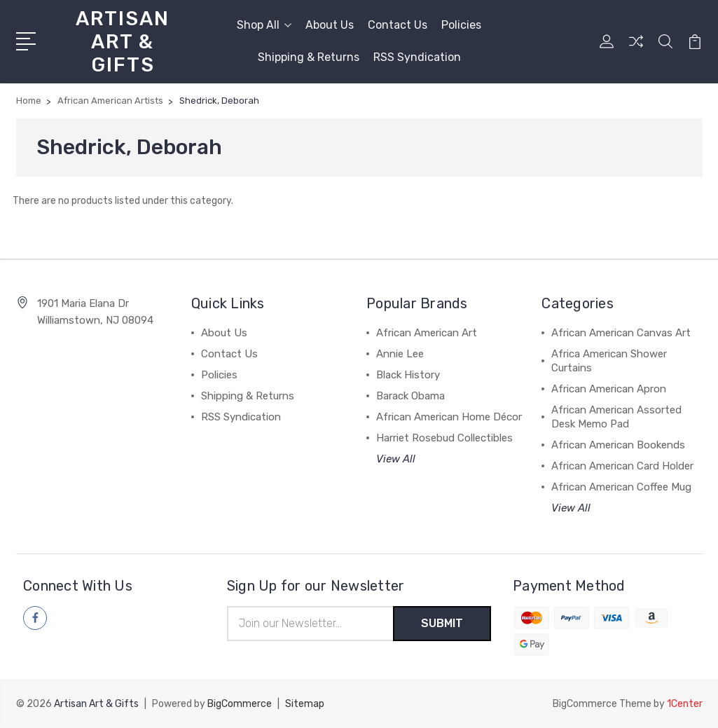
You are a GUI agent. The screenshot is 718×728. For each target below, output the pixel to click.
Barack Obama (410, 396)
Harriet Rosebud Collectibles (444, 438)
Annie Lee (400, 354)
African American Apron (609, 389)
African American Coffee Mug (621, 487)
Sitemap (305, 704)
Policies (461, 25)
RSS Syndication (417, 57)
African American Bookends (618, 445)
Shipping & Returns (309, 57)
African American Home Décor (449, 417)
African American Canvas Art (621, 333)
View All (396, 459)
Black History (408, 375)
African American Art (427, 333)
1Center (685, 704)
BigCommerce (240, 704)
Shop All (264, 25)
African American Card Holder (622, 466)
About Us (330, 25)
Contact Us (398, 25)
